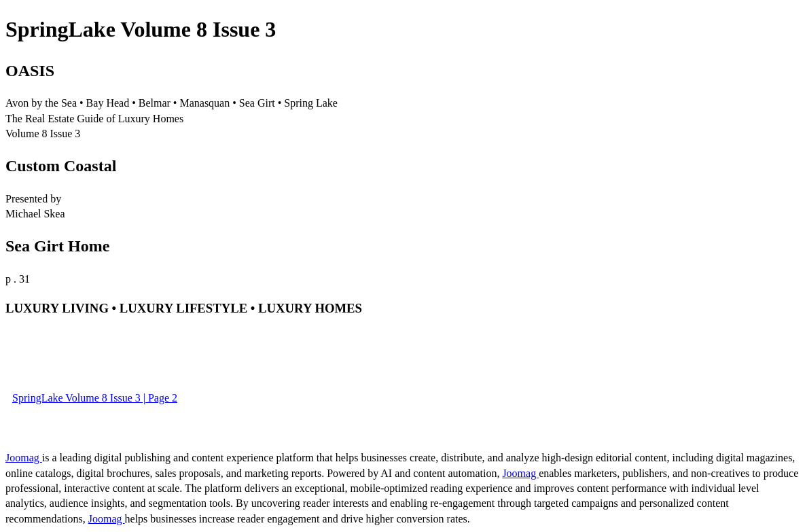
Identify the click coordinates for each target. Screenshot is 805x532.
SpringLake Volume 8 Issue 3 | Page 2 (95, 398)
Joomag (24, 458)
